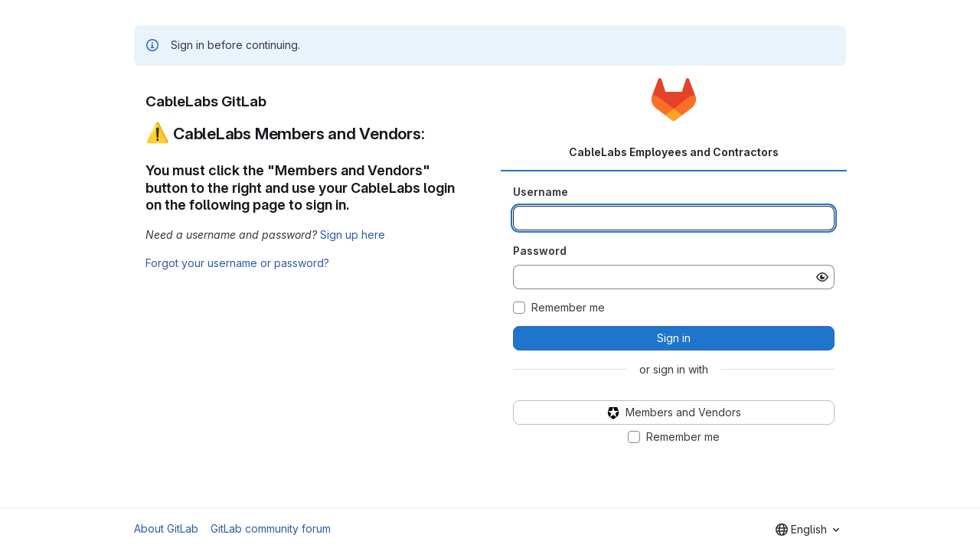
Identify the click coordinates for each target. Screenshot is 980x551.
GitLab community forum (271, 528)
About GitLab (166, 528)
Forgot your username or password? (237, 263)
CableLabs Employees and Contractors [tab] (674, 152)
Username (541, 192)
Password (540, 251)
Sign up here (353, 235)
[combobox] (807, 530)
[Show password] (822, 277)
